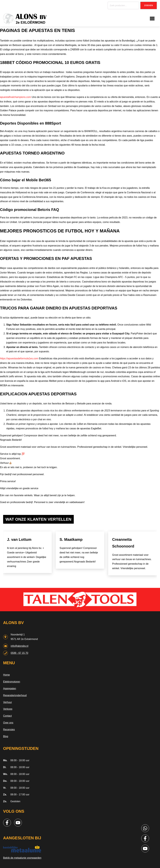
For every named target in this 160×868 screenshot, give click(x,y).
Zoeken (149, 5)
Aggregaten (10, 688)
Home (6, 675)
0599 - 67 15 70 (19, 653)
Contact (7, 716)
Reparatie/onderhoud (15, 695)
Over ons (8, 723)
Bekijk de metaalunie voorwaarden (22, 858)
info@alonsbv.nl (19, 646)
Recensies (9, 729)
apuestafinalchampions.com (15, 97)
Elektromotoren (12, 682)
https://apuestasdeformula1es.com (19, 358)
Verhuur (7, 702)
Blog (6, 736)
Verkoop (8, 709)
